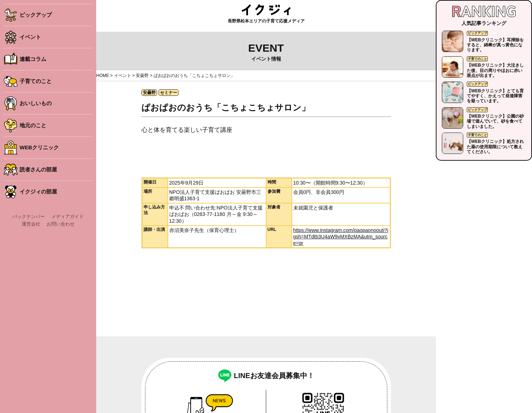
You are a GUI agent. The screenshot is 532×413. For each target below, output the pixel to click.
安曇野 (142, 76)
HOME (103, 76)
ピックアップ (36, 15)
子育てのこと (36, 81)
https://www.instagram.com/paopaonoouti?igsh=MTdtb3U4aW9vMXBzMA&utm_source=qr (341, 237)
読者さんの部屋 (38, 169)
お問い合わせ (61, 224)
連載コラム (33, 59)
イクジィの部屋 (38, 192)
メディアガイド (68, 216)
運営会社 (31, 224)
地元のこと (33, 125)
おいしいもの (36, 103)
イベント (30, 37)
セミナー (169, 93)
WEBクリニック (39, 147)
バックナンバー (29, 216)
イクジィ (266, 10)
